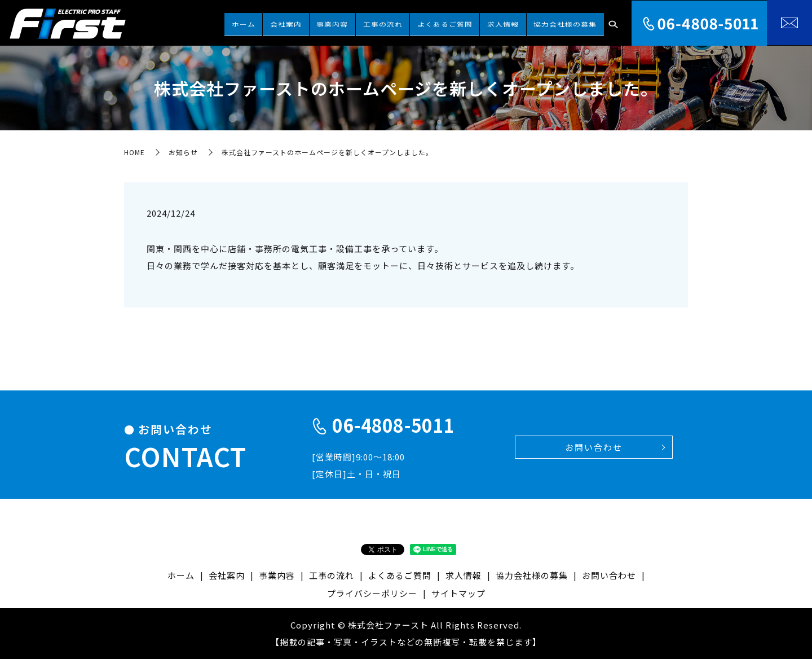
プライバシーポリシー (372, 593)
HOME (134, 152)
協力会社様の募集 (570, 22)
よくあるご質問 (470, 22)
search (613, 23)
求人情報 (518, 22)
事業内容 (377, 22)
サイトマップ (458, 593)
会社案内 (340, 22)
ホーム (307, 22)
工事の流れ (417, 22)
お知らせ (183, 152)
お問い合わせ (594, 447)
